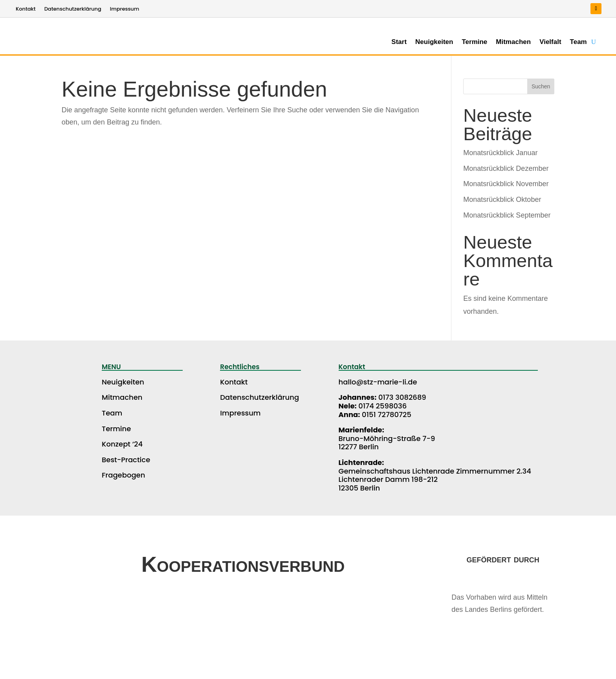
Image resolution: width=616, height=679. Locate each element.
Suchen (541, 86)
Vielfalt (550, 42)
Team (578, 42)
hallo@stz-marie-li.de (378, 382)
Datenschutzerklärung (73, 9)
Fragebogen (123, 475)
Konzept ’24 (122, 444)
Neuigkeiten (434, 42)
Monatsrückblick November (506, 184)
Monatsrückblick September (507, 215)
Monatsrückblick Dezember (506, 168)
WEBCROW (522, 670)
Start (399, 42)
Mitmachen (513, 42)
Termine (474, 42)
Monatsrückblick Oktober (502, 199)
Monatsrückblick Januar (500, 153)
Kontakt (26, 9)
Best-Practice (126, 460)
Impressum (125, 9)
